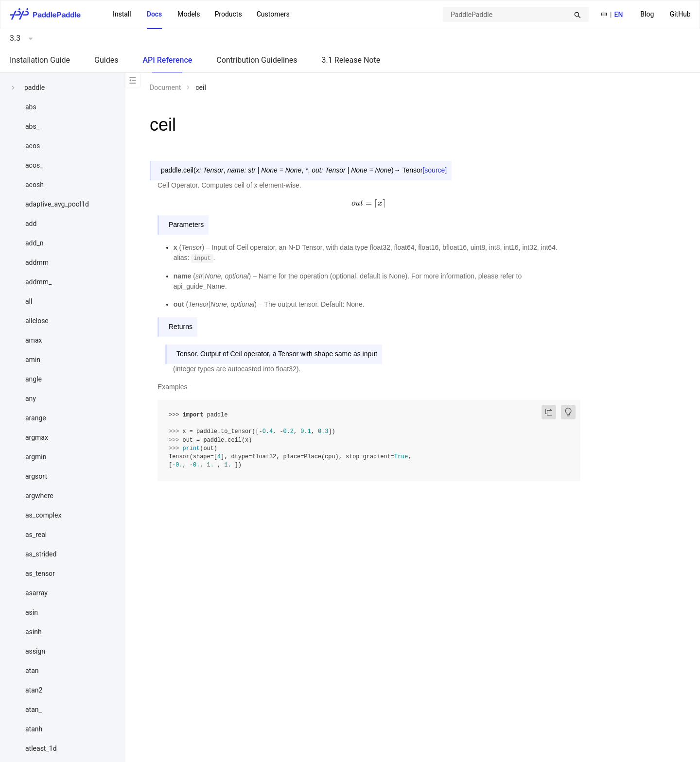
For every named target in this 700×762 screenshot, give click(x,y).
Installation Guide (40, 60)
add (31, 224)
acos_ (34, 165)
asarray (36, 593)
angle (34, 379)
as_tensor (40, 573)
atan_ (34, 710)
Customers (273, 14)
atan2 (34, 690)
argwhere (39, 496)
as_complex (43, 515)
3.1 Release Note (351, 60)
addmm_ (38, 282)
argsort (36, 476)
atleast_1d (41, 748)
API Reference (167, 60)
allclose (37, 321)
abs (31, 107)
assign (35, 651)
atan (32, 671)
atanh (34, 729)
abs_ (32, 126)
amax (34, 340)
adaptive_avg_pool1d (57, 204)
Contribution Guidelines (257, 60)
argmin (36, 457)
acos (33, 146)
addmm (37, 262)
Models (189, 14)
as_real (36, 535)
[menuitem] (647, 15)
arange (36, 418)
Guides (106, 60)
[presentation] (369, 203)
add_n (34, 243)
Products (228, 14)
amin (33, 360)
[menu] (665, 14)
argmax (37, 437)
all (29, 301)
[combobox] (516, 15)
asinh (34, 632)
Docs (155, 14)
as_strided (41, 554)
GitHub (680, 14)
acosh (35, 185)
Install (122, 14)
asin (32, 612)
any (31, 398)
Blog (647, 14)
